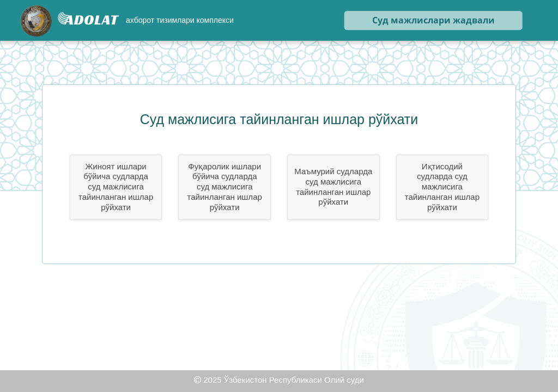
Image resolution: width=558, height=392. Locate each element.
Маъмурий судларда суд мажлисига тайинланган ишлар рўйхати (333, 186)
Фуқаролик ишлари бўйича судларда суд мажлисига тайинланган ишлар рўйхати (225, 187)
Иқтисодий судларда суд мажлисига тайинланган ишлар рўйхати (442, 187)
